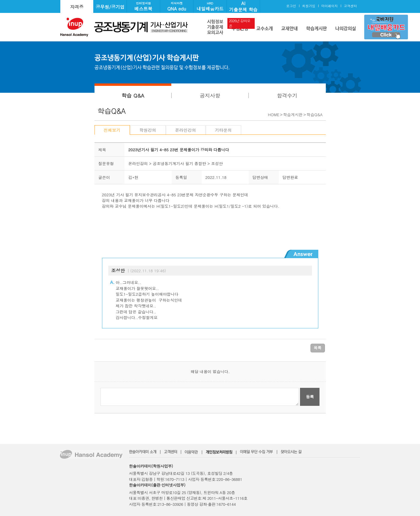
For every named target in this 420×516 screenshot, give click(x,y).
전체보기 (112, 130)
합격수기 (287, 95)
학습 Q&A (133, 95)
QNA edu (177, 6)
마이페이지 (330, 6)
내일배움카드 (210, 6)
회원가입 (309, 6)
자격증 (77, 7)
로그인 (291, 6)
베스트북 (143, 6)
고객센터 (350, 6)
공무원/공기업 (110, 7)
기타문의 (223, 130)
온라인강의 (186, 130)
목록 (318, 348)
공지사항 (210, 95)
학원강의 (148, 130)
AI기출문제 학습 (243, 6)
